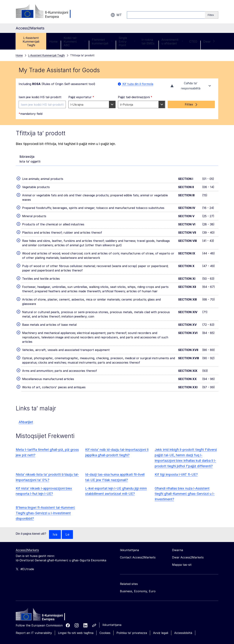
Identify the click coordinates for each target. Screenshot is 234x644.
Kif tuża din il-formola (136, 55)
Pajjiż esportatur (81, 69)
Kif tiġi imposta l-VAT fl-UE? (176, 446)
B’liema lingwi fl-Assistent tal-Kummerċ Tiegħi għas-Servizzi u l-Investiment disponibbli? (45, 485)
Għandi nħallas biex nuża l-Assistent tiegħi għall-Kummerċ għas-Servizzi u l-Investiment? (185, 465)
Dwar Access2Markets (188, 529)
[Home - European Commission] (42, 587)
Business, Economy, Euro (138, 563)
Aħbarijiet (26, 393)
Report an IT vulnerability (34, 604)
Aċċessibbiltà (183, 604)
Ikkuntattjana (112, 596)
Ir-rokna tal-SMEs (148, 13)
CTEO (193, 13)
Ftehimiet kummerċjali (102, 13)
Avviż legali (161, 604)
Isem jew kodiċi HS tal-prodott (40, 69)
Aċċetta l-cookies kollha (156, 625)
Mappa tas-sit (182, 536)
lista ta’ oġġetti (30, 130)
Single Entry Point (127, 13)
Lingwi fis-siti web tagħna (76, 604)
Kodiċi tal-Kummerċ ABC (75, 13)
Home (53, 13)
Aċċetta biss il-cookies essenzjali (200, 625)
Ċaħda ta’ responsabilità (191, 57)
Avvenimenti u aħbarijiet (172, 13)
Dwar (209, 13)
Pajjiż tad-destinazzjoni (135, 69)
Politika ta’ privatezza (132, 604)
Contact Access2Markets (138, 529)
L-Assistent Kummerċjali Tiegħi (31, 13)
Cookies (105, 604)
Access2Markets (27, 522)
